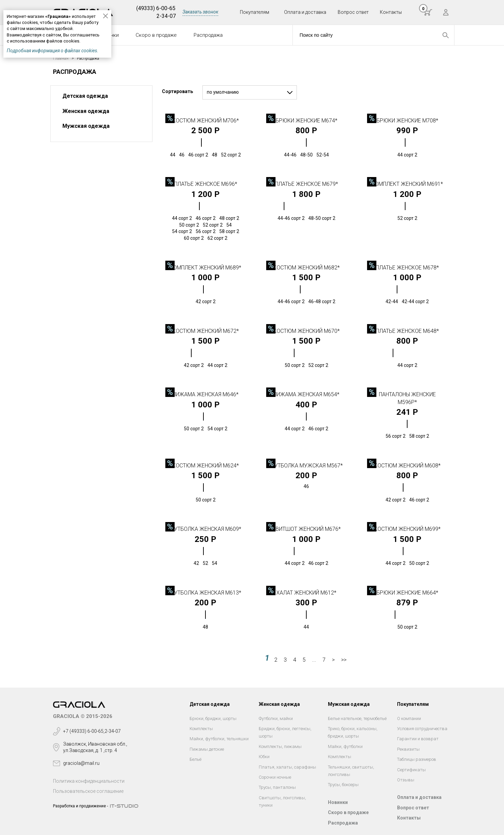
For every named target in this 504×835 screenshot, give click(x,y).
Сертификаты (411, 770)
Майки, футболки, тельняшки (219, 739)
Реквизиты (408, 749)
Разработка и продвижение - (80, 806)
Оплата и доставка (305, 12)
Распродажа (208, 35)
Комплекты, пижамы (280, 746)
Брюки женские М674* (306, 121)
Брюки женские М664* (407, 593)
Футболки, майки (276, 718)
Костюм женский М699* (407, 529)
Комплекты (201, 729)
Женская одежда (86, 111)
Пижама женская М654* (306, 394)
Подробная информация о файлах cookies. (53, 51)
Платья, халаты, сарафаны (287, 767)
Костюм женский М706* (206, 121)
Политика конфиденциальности (89, 781)
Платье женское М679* (306, 184)
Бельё (195, 759)
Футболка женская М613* (205, 593)
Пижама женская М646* (205, 394)
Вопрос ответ (353, 12)
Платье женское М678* (407, 268)
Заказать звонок (200, 12)
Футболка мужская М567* (306, 466)
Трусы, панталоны (277, 787)
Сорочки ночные (275, 777)
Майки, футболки (345, 746)
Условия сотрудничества (422, 729)
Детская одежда (85, 96)
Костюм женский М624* (206, 466)
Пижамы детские (207, 749)
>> (344, 660)
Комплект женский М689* (205, 268)
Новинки (338, 802)
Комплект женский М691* (407, 184)
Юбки (264, 757)
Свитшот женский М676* (306, 529)
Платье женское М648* (407, 331)
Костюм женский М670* (306, 331)
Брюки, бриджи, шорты (213, 718)
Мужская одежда (86, 126)
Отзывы (406, 780)
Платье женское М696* (206, 184)
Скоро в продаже (156, 35)
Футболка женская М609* (205, 529)
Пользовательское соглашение (88, 791)
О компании (409, 718)
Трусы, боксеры (343, 785)
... (314, 660)
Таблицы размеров (417, 759)
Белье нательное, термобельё (357, 718)
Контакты (391, 12)
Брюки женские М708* (407, 121)
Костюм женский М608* (407, 466)
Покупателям (255, 12)
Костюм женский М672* (206, 331)
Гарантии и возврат (418, 739)
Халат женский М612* (306, 593)
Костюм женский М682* (306, 268)
